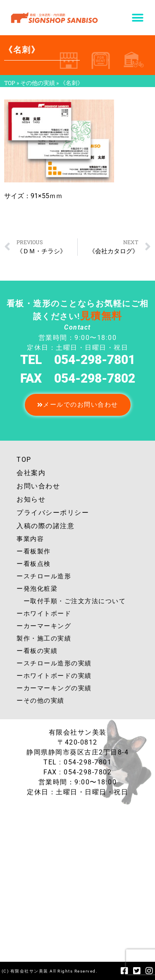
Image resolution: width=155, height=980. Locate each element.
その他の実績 (38, 83)
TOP (10, 83)
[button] (137, 18)
